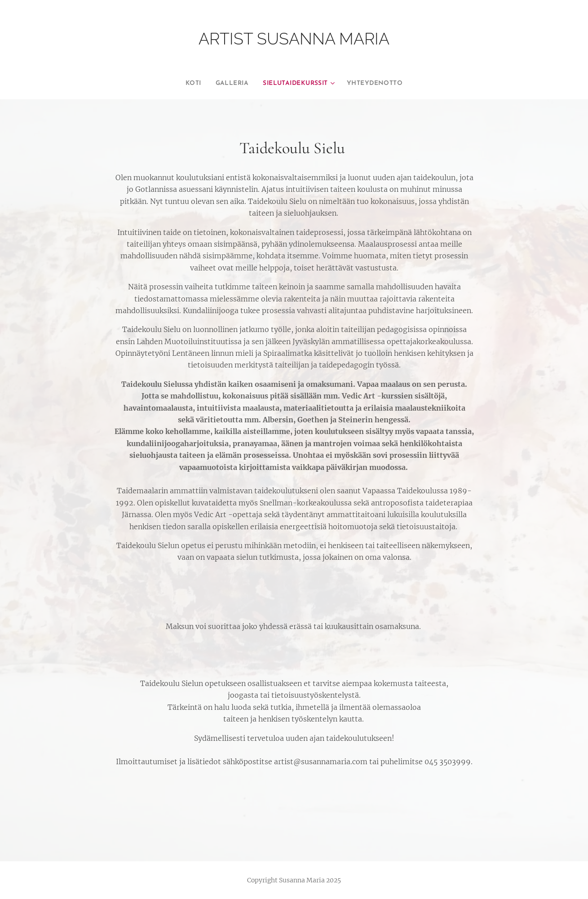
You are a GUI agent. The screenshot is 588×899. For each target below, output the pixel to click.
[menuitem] (183, 84)
